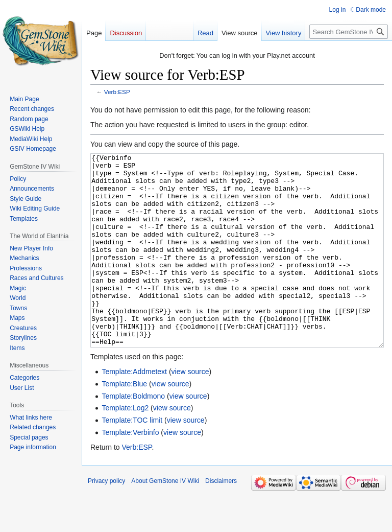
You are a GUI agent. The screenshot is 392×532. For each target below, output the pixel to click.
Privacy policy (106, 519)
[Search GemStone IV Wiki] (349, 32)
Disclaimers (221, 519)
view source (190, 410)
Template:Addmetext (134, 410)
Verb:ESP (117, 92)
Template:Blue (124, 422)
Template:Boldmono (133, 434)
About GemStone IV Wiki (165, 519)
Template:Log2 (125, 446)
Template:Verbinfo (130, 471)
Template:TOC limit (132, 458)
